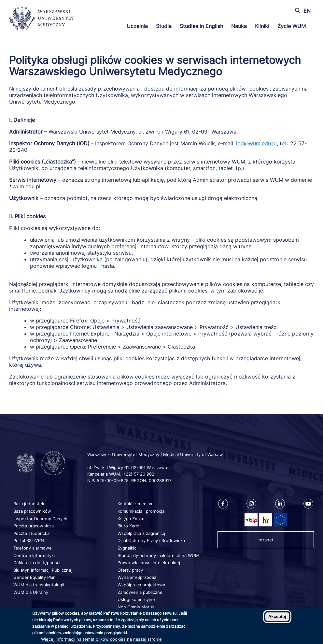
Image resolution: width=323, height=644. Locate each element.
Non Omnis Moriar (136, 607)
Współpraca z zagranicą (141, 533)
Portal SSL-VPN (29, 540)
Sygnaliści (127, 548)
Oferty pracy (130, 570)
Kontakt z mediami (136, 504)
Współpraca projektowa (141, 585)
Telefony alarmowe (33, 548)
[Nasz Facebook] (223, 504)
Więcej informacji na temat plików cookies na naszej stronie (101, 639)
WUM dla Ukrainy (31, 592)
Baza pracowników (32, 511)
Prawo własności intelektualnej (149, 563)
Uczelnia (137, 26)
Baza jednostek (29, 504)
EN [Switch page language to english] (307, 11)
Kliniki (262, 26)
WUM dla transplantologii (39, 585)
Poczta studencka (31, 533)
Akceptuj (277, 616)
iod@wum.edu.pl (256, 143)
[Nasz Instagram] (251, 504)
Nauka (239, 26)
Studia (164, 26)
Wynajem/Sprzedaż (137, 577)
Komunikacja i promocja (141, 511)
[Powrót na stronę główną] (42, 19)
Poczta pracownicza (34, 526)
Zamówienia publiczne (140, 592)
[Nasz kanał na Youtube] (308, 504)
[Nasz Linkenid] (280, 504)
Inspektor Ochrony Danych (40, 519)
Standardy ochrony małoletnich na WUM (158, 555)
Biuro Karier (129, 526)
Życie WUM (292, 26)
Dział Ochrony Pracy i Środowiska (151, 540)
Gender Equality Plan (35, 577)
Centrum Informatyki (34, 555)
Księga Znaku (131, 519)
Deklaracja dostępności (37, 563)
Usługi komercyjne (136, 599)
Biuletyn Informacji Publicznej (43, 570)
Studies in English (201, 26)
